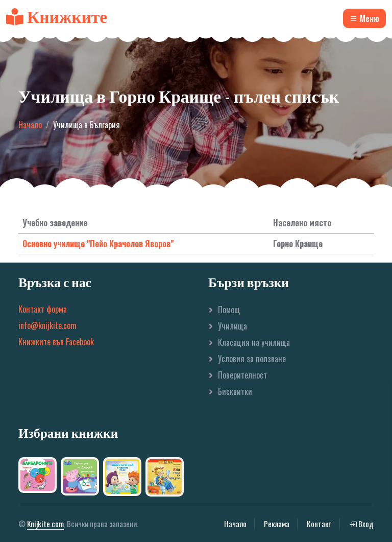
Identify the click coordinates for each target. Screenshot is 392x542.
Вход (361, 524)
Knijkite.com (45, 524)
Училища (232, 326)
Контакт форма (43, 309)
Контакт (319, 524)
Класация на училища (254, 342)
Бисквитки (235, 391)
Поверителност (242, 375)
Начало (30, 125)
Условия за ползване (252, 359)
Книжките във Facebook (56, 342)
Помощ (229, 310)
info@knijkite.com (47, 325)
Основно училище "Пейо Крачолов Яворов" (98, 244)
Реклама (277, 524)
